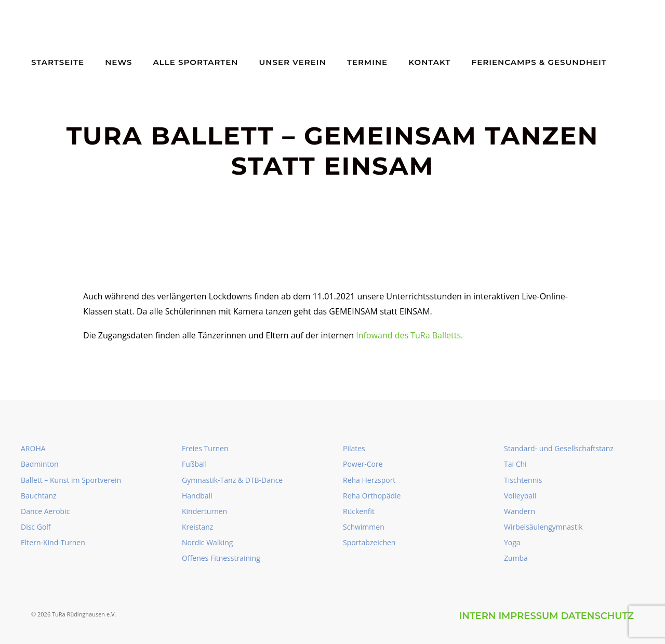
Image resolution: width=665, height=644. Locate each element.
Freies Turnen (205, 448)
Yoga (512, 542)
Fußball (194, 464)
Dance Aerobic (45, 511)
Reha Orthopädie (372, 496)
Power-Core (363, 464)
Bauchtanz (39, 496)
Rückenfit (359, 511)
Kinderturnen (204, 511)
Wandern (520, 511)
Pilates (354, 448)
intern (477, 616)
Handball (197, 496)
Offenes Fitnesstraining (221, 558)
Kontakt (429, 62)
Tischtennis (523, 480)
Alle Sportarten (196, 62)
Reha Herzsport (369, 480)
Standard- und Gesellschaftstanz (559, 448)
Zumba (516, 558)
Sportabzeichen (369, 542)
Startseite (58, 62)
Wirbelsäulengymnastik (543, 527)
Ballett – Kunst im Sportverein (71, 480)
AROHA (33, 448)
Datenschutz (597, 616)
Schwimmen (364, 527)
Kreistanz (197, 527)
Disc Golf (36, 527)
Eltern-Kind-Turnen (53, 542)
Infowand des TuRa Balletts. (409, 335)
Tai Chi (515, 464)
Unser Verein (293, 62)
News (118, 62)
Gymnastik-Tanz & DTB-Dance (232, 480)
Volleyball (520, 496)
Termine (367, 62)
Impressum (528, 616)
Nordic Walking (207, 542)
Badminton (39, 464)
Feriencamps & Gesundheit (539, 62)
